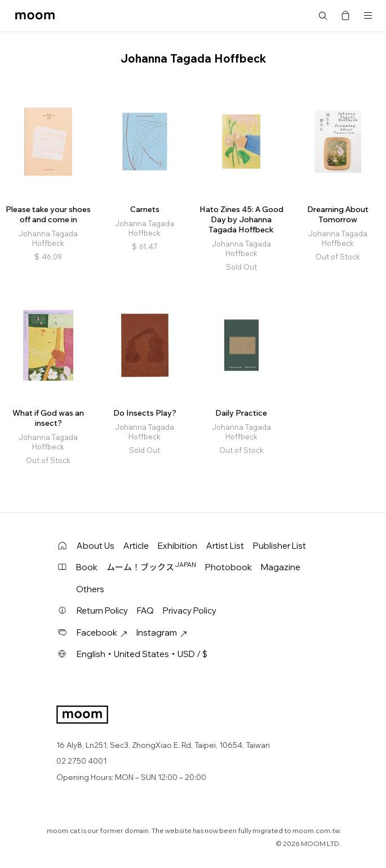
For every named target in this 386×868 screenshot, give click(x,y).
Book (87, 567)
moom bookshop (35, 16)
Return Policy (102, 611)
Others (90, 589)
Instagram (162, 633)
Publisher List (279, 546)
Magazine (281, 567)
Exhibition (178, 546)
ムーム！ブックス (151, 567)
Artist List (225, 546)
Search (323, 16)
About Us (96, 546)
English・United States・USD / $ (142, 654)
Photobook (229, 567)
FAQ (145, 611)
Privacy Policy (190, 611)
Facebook (102, 633)
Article (136, 546)
